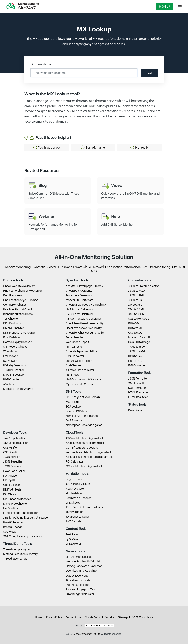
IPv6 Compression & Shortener (84, 379)
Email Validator (12, 337)
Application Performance (124, 267)
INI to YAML (135, 328)
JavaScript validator (77, 517)
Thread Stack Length (16, 559)
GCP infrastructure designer (83, 448)
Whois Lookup (12, 351)
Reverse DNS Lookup (79, 411)
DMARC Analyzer (13, 328)
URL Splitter (10, 480)
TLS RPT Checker (14, 370)
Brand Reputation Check (18, 314)
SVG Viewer (10, 532)
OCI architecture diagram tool (84, 466)
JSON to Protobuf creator (143, 286)
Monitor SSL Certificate (80, 300)
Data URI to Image (139, 342)
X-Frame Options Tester (80, 370)
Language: (79, 626)
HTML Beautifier (138, 397)
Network (99, 267)
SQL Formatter (137, 388)
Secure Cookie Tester (79, 361)
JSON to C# (135, 300)
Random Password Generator (83, 319)
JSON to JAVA (137, 291)
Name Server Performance (82, 416)
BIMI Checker (12, 379)
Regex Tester (74, 479)
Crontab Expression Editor (81, 351)
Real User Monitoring (156, 267)
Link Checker (74, 503)
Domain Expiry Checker (17, 342)
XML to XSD (135, 305)
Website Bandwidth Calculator (84, 561)
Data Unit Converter (78, 576)
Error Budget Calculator (80, 594)
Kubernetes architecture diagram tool (88, 452)
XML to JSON (136, 314)
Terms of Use (74, 617)
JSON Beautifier (13, 461)
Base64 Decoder (13, 527)
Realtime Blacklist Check (18, 309)
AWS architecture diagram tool (84, 438)
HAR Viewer (10, 476)
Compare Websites (15, 305)
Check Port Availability (79, 291)
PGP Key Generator (15, 365)
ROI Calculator (75, 461)
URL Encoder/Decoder (17, 499)
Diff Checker (11, 494)
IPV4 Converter (75, 356)
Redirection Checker (78, 498)
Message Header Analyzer (19, 389)
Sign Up (165, 7)
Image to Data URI (139, 337)
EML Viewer (10, 356)
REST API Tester (13, 489)
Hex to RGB (135, 361)
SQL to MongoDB (139, 319)
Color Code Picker (14, 471)
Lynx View (72, 539)
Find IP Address (13, 295)
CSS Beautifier (12, 452)
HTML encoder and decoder (20, 513)
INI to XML (134, 323)
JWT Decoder (74, 521)
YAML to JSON (137, 347)
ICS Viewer (10, 361)
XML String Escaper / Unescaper (23, 536)
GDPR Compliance (142, 617)
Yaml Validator (74, 512)
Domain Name (41, 64)
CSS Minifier (11, 448)
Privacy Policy (54, 617)
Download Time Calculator (82, 571)
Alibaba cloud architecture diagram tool (90, 457)
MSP (94, 271)
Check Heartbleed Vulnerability (85, 323)
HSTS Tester (73, 375)
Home (39, 617)
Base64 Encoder (13, 522)
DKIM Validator (12, 323)
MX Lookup (73, 402)
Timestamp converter (79, 580)
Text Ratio (72, 534)
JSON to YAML (137, 351)
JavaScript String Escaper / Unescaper (26, 517)
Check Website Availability (19, 286)
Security (109, 617)
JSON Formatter (138, 379)
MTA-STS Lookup (14, 375)
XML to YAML (136, 309)
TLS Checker (11, 319)
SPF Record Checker (16, 347)
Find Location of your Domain (21, 300)
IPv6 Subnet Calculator (79, 314)
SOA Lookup (73, 407)
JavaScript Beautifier (15, 443)
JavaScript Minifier (14, 438)
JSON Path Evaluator (78, 484)
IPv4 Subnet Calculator (79, 309)
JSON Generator (13, 466)
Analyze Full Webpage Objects (84, 286)
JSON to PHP (136, 295)
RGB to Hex (135, 356)
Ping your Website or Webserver (23, 291)
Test (149, 73)
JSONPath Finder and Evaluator (85, 507)
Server (52, 267)
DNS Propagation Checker (19, 333)
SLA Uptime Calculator (79, 557)
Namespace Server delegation (84, 425)
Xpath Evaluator (75, 489)
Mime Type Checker (15, 504)
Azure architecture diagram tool (85, 443)
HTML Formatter (138, 392)
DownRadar (135, 410)
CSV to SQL (135, 333)
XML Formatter (137, 383)
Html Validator (74, 493)
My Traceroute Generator (81, 384)
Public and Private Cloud (75, 267)
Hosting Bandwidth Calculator (84, 566)
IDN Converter (137, 365)
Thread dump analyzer (17, 549)
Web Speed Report (78, 342)
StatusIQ (178, 267)
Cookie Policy (93, 617)
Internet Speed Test (78, 585)
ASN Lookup (11, 384)
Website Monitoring (18, 267)
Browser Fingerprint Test (81, 589)
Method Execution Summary (20, 554)
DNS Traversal (74, 420)
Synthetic (39, 267)
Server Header (75, 337)
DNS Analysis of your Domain (83, 397)
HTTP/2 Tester (74, 347)
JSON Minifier (11, 457)
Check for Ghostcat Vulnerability (85, 333)
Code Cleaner (12, 485)
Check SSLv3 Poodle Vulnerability (86, 305)
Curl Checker (74, 365)
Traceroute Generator (79, 295)
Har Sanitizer (11, 508)
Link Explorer (74, 544)
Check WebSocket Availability (84, 328)
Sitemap (123, 617)
